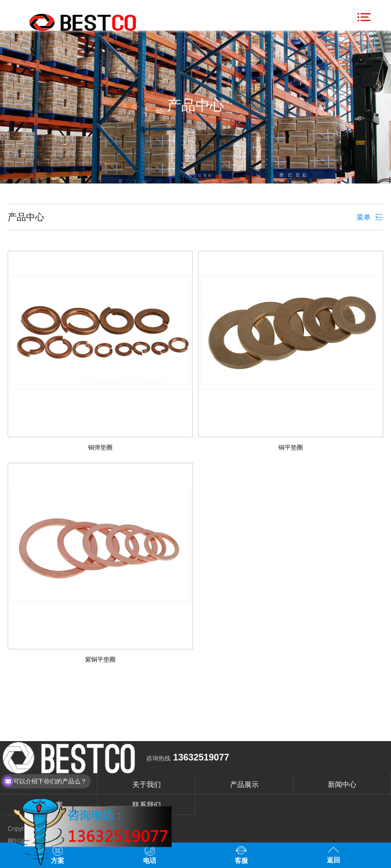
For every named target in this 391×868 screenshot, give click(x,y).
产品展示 (244, 784)
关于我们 (147, 784)
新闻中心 (342, 784)
